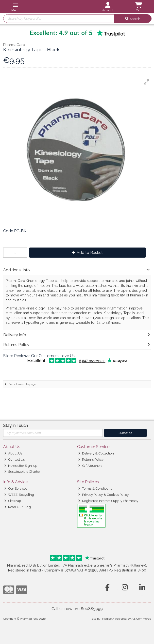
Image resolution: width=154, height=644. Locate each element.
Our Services (16, 488)
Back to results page (22, 384)
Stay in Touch (16, 426)
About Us (13, 453)
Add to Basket (87, 253)
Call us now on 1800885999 (77, 609)
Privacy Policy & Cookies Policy (103, 495)
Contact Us (14, 459)
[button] (147, 82)
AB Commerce (141, 619)
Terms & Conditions (95, 488)
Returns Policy (91, 459)
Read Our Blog (17, 507)
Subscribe (125, 433)
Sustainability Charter (22, 471)
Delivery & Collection (96, 453)
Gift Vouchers (90, 466)
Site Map (13, 501)
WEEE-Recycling (19, 495)
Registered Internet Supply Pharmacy (108, 501)
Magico (107, 619)
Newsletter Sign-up (21, 466)
